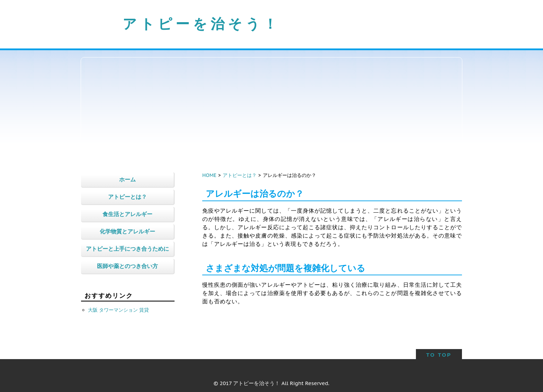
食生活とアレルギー (127, 214)
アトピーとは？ (240, 175)
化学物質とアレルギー (127, 231)
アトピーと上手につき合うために (127, 249)
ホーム (127, 179)
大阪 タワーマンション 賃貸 (118, 310)
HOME (209, 175)
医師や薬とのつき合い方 (127, 266)
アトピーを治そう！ (202, 24)
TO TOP (439, 355)
